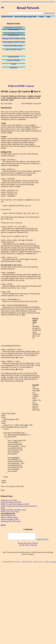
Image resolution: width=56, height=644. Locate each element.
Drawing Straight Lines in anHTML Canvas (14, 34)
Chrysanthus (8, 104)
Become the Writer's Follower (28, 543)
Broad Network (7, 17)
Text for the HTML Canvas (14, 46)
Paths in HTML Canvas (14, 50)
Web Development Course (10, 519)
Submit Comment (43, 539)
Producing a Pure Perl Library (11, 521)
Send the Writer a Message (28, 545)
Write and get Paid (27, 562)
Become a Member (14, 60)
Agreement (14, 68)
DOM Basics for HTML (9, 500)
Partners (18, 562)
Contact (41, 17)
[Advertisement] (21, 77)
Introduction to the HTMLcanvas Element (14, 29)
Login (48, 17)
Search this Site (49, 13)
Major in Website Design (9, 518)
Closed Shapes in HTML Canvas (14, 42)
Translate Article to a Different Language (44, 562)
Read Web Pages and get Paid (25, 17)
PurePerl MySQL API (8, 516)
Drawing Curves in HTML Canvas (14, 39)
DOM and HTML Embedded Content (13, 510)
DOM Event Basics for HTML (11, 502)
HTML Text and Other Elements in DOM (15, 504)
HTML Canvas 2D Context (10, 512)
